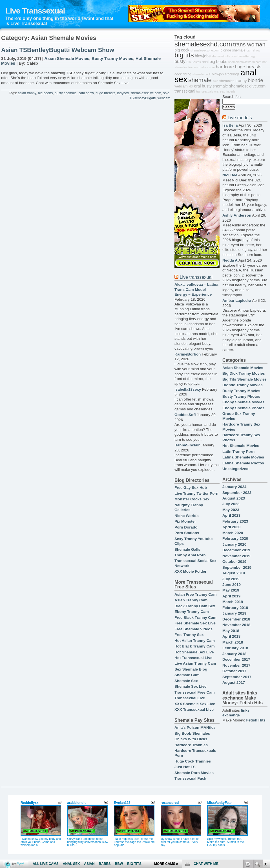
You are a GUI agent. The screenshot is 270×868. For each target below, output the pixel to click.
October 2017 (234, 671)
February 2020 (235, 538)
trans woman (249, 44)
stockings (232, 74)
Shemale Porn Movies (194, 773)
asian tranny (27, 93)
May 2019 (231, 590)
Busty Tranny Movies (112, 59)
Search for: (232, 97)
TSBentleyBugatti (142, 98)
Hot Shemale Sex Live (194, 652)
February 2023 (235, 521)
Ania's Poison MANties (195, 728)
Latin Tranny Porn (238, 452)
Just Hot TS (185, 767)
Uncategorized (235, 469)
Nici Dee (230, 175)
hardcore (225, 67)
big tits (184, 55)
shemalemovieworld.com (245, 62)
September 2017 (237, 677)
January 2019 (234, 613)
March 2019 (233, 602)
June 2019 (232, 585)
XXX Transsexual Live (194, 710)
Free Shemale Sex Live (195, 623)
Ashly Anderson (237, 215)
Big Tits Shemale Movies (244, 379)
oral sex (219, 91)
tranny (241, 81)
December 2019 (236, 550)
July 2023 (231, 504)
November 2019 (236, 556)
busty (180, 61)
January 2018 (234, 654)
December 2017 (236, 659)
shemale (200, 80)
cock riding (183, 74)
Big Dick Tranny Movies (244, 373)
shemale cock (202, 74)
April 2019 (231, 596)
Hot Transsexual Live (193, 658)
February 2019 (235, 608)
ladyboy (123, 93)
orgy (253, 56)
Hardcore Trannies (191, 745)
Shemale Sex (186, 681)
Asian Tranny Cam (191, 600)
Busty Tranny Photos (241, 396)
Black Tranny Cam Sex (195, 606)
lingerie (231, 91)
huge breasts (105, 93)
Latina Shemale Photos (243, 463)
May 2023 (231, 510)
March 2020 (233, 533)
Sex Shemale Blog (191, 669)
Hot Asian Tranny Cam (195, 641)
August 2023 (234, 498)
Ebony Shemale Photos (243, 408)
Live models (240, 118)
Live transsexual (196, 277)
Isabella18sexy (188, 389)
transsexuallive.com (202, 67)
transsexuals (205, 91)
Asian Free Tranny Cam (195, 594)
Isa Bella (230, 125)
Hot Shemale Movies (241, 446)
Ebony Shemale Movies (243, 402)
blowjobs (203, 56)
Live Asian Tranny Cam (195, 663)
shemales (227, 81)
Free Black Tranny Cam (195, 618)
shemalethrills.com (224, 56)
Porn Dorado (186, 527)
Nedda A (230, 260)
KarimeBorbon (188, 354)
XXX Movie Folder (191, 571)
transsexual (185, 91)
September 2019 (237, 567)
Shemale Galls (187, 549)
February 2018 (235, 648)
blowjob (218, 74)
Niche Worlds (187, 516)
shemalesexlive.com (146, 93)
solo (166, 93)
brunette (243, 56)
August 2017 (234, 683)
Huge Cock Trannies (193, 761)
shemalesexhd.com (203, 44)
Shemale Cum (187, 675)
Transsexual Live (190, 698)
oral (197, 86)
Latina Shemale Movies (243, 457)
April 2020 (231, 527)
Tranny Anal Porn (190, 555)
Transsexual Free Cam (195, 692)
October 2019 (234, 562)
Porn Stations (187, 533)
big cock (182, 50)
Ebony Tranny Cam (192, 612)
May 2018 (231, 631)
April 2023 (231, 515)
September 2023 (237, 493)
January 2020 (234, 544)
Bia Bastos (194, 62)
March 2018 (233, 642)
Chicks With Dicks (191, 739)
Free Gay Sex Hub (191, 488)
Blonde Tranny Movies (243, 385)
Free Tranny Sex (189, 635)
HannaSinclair (187, 445)
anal (205, 62)
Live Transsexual (35, 11)
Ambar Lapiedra (237, 301)
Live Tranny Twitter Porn (196, 493)
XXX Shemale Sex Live (195, 704)
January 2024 (234, 487)
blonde (255, 80)
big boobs (45, 93)
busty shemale (66, 93)
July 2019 (231, 579)
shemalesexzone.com (205, 50)
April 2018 (231, 636)
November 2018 (236, 625)
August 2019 (234, 573)
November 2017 (236, 665)
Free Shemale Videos (193, 629)
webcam (164, 98)
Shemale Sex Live (191, 686)
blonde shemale (233, 50)
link (265, 780)
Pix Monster (185, 521)
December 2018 (236, 619)
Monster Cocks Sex (192, 499)
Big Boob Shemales (192, 733)
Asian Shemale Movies (67, 59)
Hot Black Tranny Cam (195, 646)
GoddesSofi (185, 415)
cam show (86, 93)
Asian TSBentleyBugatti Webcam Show (58, 50)
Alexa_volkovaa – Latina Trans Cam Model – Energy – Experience (196, 289)
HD (191, 86)
